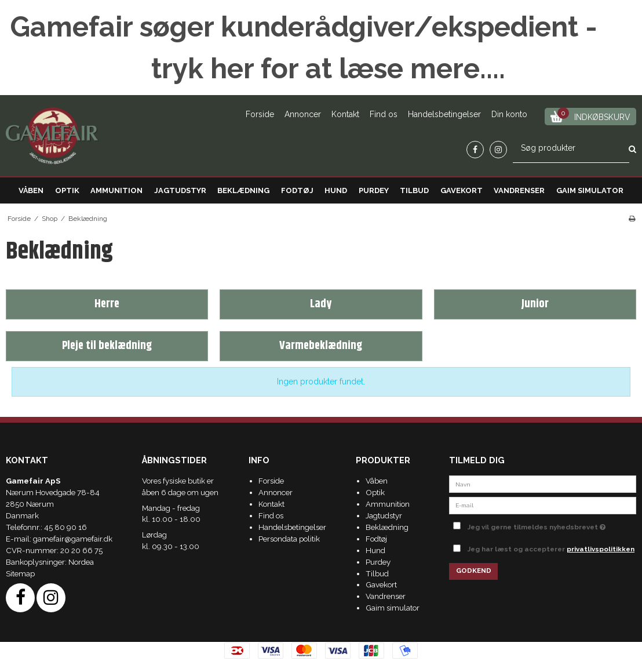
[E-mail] (543, 504)
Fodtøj (297, 190)
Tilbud (414, 190)
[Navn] (543, 483)
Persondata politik (289, 539)
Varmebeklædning (321, 346)
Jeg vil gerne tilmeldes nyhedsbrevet (552, 524)
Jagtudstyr (180, 190)
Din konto (509, 114)
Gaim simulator (590, 190)
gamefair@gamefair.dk (73, 539)
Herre (107, 304)
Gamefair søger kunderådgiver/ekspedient (294, 27)
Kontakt (345, 114)
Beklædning (243, 190)
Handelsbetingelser (444, 114)
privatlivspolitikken (601, 549)
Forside (260, 114)
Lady (321, 304)
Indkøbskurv (591, 116)
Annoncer (303, 114)
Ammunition (116, 190)
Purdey (374, 190)
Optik (67, 190)
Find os (384, 114)
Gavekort (462, 190)
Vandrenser (519, 190)
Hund (336, 190)
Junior (535, 304)
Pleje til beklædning (107, 346)
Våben (31, 190)
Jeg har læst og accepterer (551, 549)
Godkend (474, 571)
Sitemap (20, 573)
